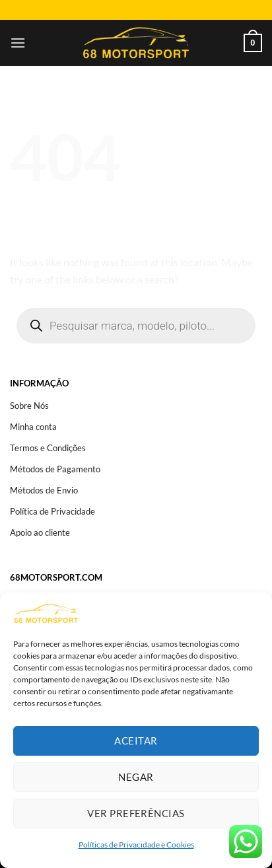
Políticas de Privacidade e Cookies (136, 845)
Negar (136, 777)
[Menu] (18, 43)
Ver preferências (136, 813)
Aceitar (136, 741)
